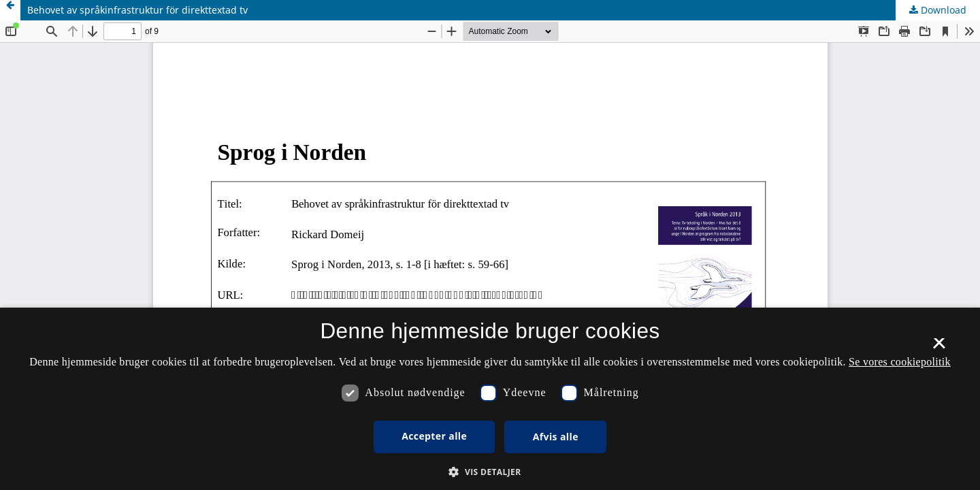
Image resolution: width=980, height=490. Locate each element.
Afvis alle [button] (556, 437)
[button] (490, 472)
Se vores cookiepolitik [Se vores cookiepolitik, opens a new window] (900, 362)
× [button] (939, 348)
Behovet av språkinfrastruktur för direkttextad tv (137, 10)
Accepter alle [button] (434, 436)
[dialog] (490, 399)
